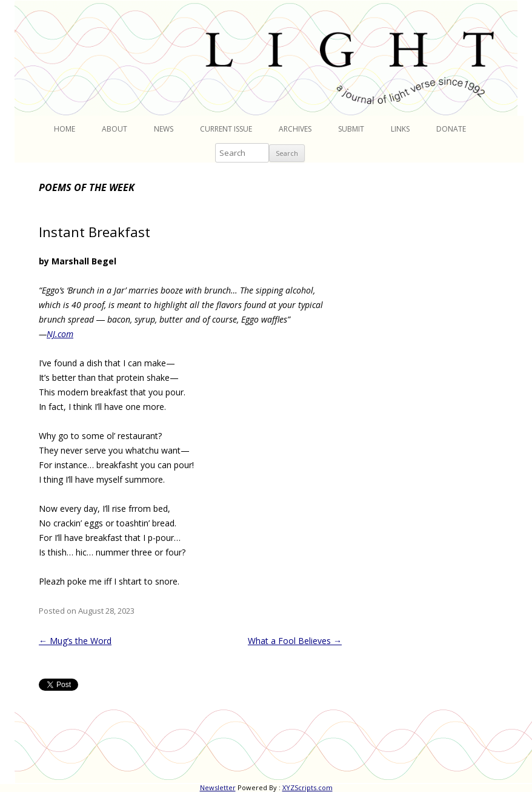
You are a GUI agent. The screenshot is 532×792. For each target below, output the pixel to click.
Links (400, 129)
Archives (295, 129)
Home (65, 129)
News (164, 129)
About (115, 129)
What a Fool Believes (295, 641)
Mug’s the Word (75, 641)
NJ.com (60, 334)
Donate (451, 129)
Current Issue (226, 129)
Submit (351, 129)
